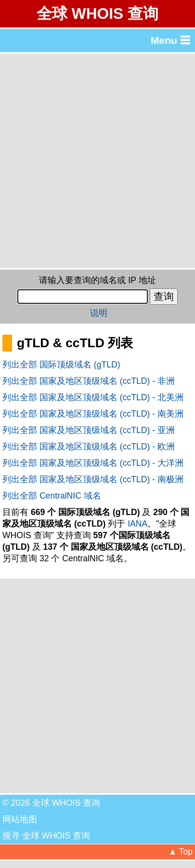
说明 (99, 313)
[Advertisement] (97, 161)
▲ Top (181, 852)
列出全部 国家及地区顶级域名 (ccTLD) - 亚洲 (89, 430)
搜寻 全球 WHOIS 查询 (46, 836)
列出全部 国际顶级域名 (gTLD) (61, 365)
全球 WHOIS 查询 (97, 14)
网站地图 (20, 819)
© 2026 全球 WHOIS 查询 (51, 803)
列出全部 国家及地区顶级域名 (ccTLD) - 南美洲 (93, 414)
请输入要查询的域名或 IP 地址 (97, 280)
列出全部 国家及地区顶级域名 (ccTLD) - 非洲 (89, 381)
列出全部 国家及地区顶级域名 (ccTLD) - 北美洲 (93, 397)
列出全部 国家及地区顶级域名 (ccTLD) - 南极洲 (93, 479)
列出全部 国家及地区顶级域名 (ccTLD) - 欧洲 (89, 447)
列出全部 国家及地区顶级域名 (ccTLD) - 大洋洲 (93, 463)
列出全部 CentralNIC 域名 (52, 496)
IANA (137, 524)
